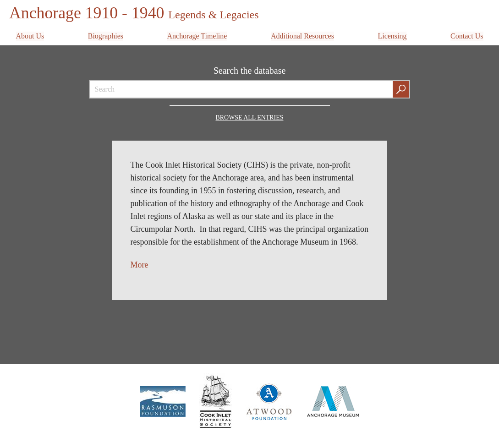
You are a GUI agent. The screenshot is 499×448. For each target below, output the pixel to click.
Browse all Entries (249, 117)
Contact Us (467, 35)
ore (143, 264)
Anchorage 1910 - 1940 (134, 13)
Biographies (106, 35)
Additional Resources (302, 35)
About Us (30, 35)
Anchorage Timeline (197, 35)
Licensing (392, 35)
